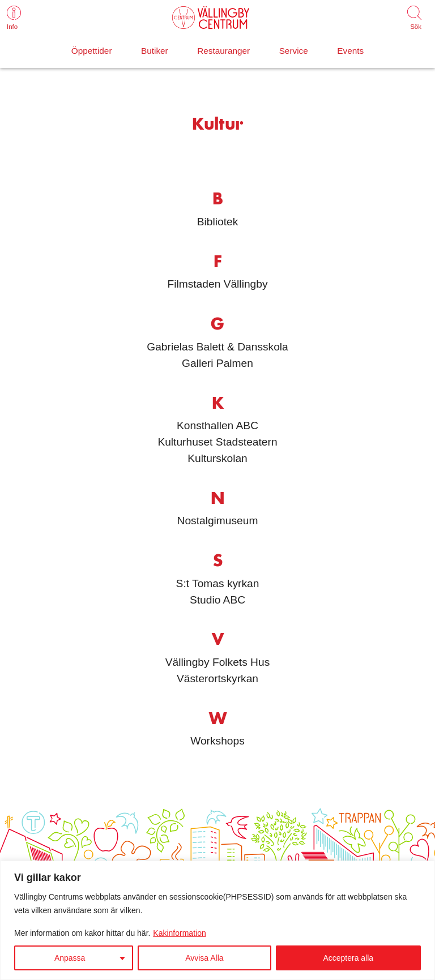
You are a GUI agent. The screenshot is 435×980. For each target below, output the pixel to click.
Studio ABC (217, 600)
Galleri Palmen (217, 363)
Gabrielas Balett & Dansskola (217, 347)
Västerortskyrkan (217, 679)
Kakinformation (179, 933)
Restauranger (223, 51)
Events (350, 51)
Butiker (155, 51)
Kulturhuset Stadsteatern (217, 442)
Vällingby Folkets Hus (218, 662)
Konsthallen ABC (217, 425)
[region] (217, 920)
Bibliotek (218, 222)
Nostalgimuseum (218, 521)
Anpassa (70, 958)
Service (294, 51)
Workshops (217, 741)
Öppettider (92, 51)
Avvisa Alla (204, 958)
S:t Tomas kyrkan (218, 583)
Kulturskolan (217, 458)
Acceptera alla (348, 958)
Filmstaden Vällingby (217, 284)
